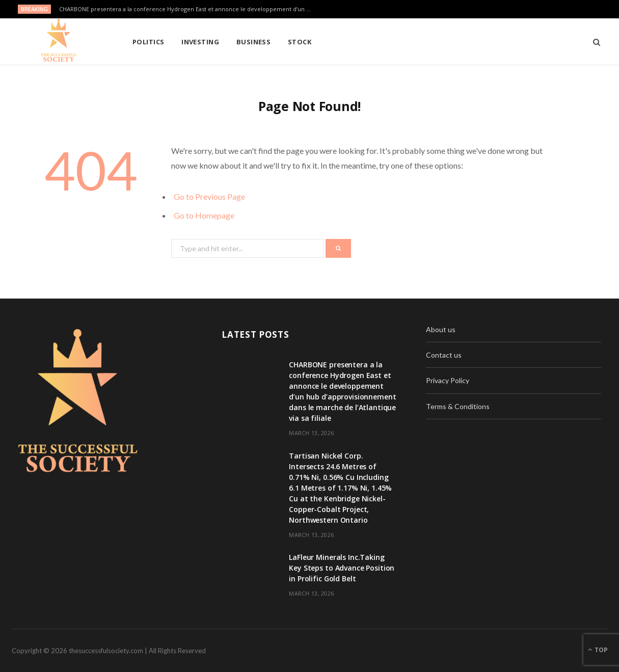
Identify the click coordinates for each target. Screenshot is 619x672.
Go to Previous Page (209, 196)
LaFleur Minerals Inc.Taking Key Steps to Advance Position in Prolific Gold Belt (342, 568)
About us (441, 329)
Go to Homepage (204, 215)
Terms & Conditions (458, 406)
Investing (200, 42)
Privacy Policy (448, 380)
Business (254, 42)
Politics (149, 42)
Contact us (444, 355)
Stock (300, 42)
